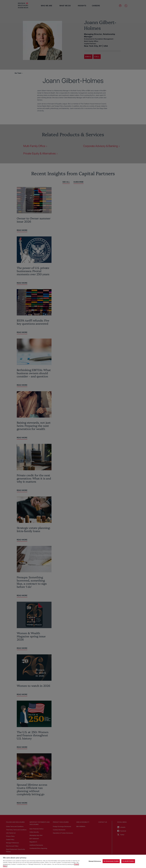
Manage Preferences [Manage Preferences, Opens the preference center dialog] (95, 861)
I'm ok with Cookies (128, 861)
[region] (73, 861)
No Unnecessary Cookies (111, 861)
